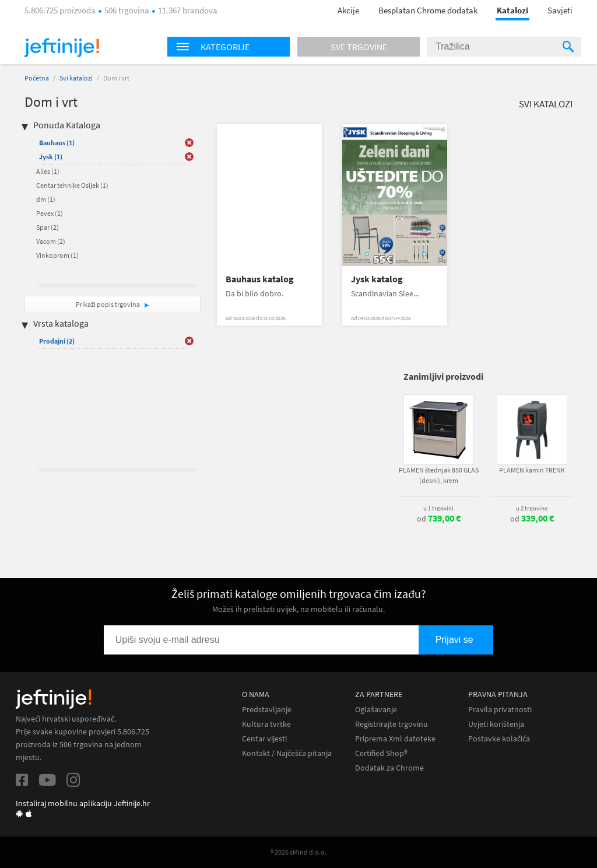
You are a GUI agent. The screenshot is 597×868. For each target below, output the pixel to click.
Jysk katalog (377, 279)
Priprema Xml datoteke (395, 739)
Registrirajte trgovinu (391, 724)
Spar (48, 227)
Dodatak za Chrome (389, 768)
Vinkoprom (57, 255)
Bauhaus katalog (260, 279)
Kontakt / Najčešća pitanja (287, 753)
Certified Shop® (381, 753)
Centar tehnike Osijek (72, 185)
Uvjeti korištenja (496, 724)
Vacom (51, 241)
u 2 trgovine (532, 508)
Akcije (348, 10)
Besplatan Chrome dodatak (428, 10)
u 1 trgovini (438, 508)
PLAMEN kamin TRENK (532, 470)
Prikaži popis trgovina (108, 304)
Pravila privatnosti (500, 710)
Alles (48, 171)
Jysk (51, 157)
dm (46, 199)
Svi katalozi (76, 78)
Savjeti (560, 10)
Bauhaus (57, 143)
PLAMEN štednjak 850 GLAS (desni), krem (439, 475)
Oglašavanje (376, 710)
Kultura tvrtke (266, 724)
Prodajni (57, 341)
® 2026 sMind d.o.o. (298, 852)
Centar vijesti (264, 739)
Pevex (50, 213)
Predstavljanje (267, 710)
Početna (37, 78)
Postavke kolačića (499, 739)
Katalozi (512, 10)
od (439, 519)
